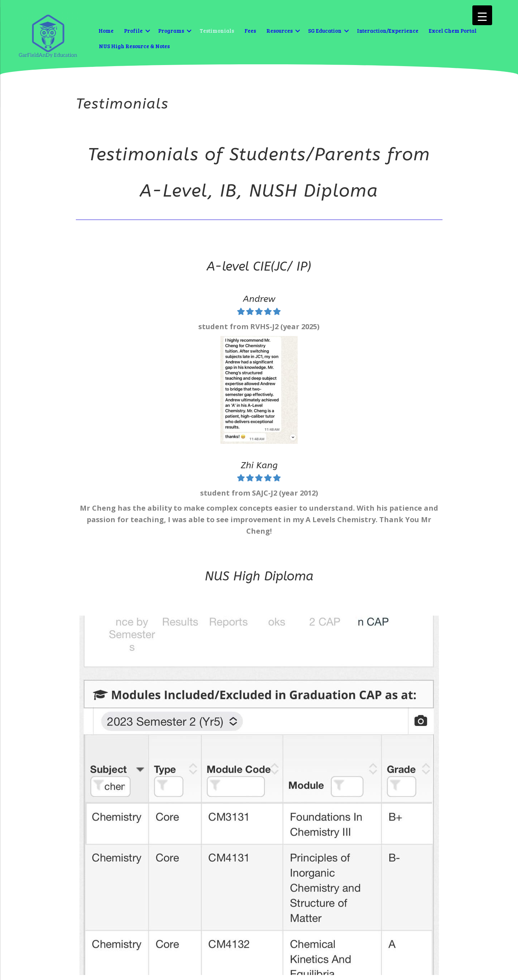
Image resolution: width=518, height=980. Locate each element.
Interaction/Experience (388, 31)
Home (106, 31)
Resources (279, 31)
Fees (250, 31)
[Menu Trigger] (482, 15)
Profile (133, 31)
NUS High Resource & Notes (134, 46)
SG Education (325, 31)
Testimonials (217, 31)
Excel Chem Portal (453, 31)
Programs (171, 31)
